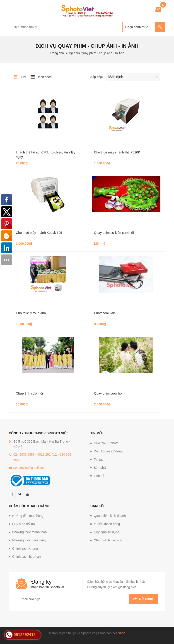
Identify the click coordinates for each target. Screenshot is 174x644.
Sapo (122, 633)
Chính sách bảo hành (27, 557)
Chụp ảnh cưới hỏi (29, 393)
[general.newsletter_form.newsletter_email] (87, 599)
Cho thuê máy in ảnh (31, 313)
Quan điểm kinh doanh (110, 516)
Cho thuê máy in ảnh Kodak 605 (39, 233)
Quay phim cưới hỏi (108, 393)
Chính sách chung (25, 548)
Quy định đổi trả (24, 524)
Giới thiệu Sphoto (106, 443)
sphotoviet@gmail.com (29, 468)
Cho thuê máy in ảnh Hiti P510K (117, 152)
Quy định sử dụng (107, 532)
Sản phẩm (101, 468)
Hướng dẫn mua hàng (28, 516)
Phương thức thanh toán (29, 532)
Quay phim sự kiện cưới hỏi (114, 233)
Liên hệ (99, 476)
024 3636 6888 (24, 454)
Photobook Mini (105, 313)
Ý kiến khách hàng (107, 524)
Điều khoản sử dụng (108, 451)
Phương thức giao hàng (29, 540)
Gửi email (144, 599)
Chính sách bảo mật (108, 540)
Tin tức (99, 459)
